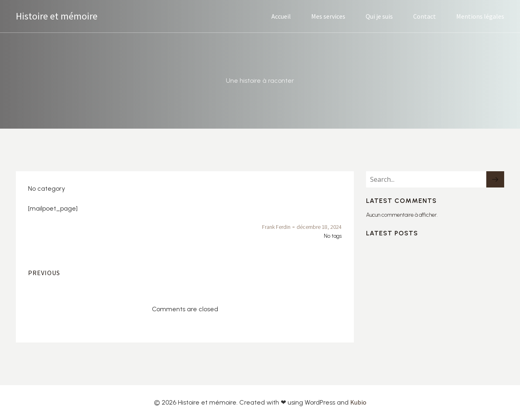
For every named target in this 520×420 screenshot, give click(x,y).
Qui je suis (379, 16)
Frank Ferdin (276, 227)
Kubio (358, 402)
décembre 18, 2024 (319, 227)
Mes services (328, 16)
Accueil (281, 16)
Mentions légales (480, 16)
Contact (425, 16)
